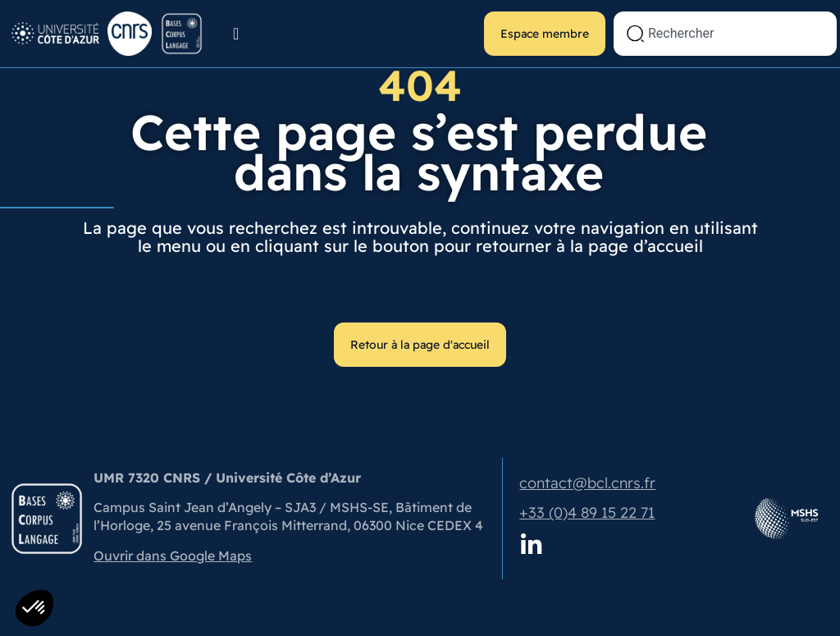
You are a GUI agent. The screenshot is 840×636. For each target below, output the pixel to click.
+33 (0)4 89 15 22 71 (587, 512)
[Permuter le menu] (236, 34)
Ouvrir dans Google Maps (173, 556)
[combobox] (725, 34)
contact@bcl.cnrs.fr (587, 483)
